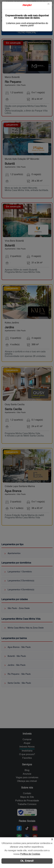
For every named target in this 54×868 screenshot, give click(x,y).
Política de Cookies (30, 854)
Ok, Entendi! (27, 861)
